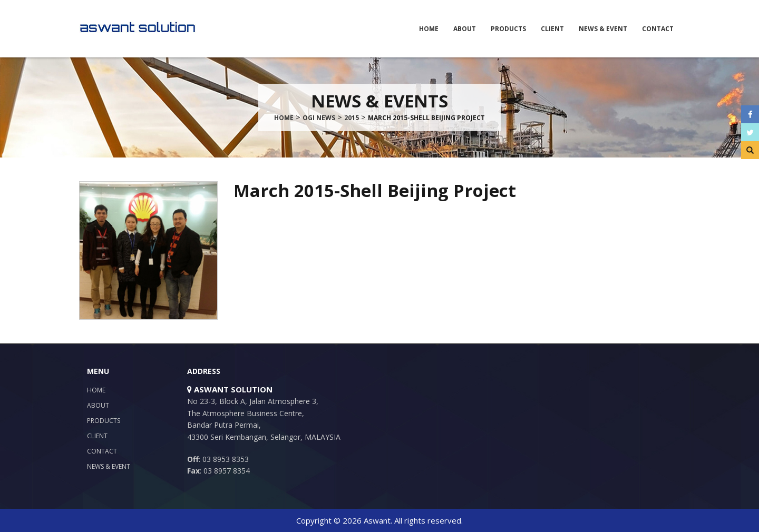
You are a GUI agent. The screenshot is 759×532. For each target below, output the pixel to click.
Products (508, 29)
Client (552, 29)
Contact (658, 29)
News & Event (603, 29)
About (465, 29)
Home (429, 29)
